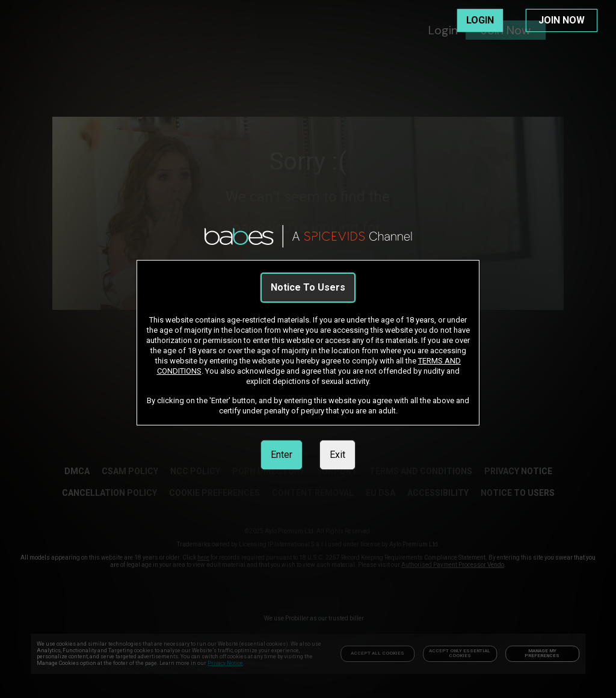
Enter (282, 455)
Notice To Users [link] (308, 287)
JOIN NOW (562, 20)
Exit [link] (337, 455)
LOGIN (480, 20)
